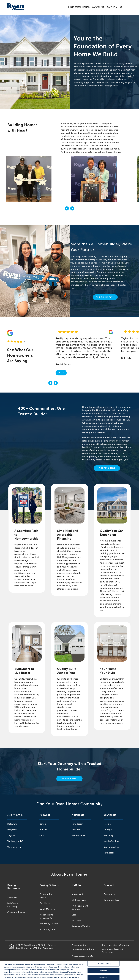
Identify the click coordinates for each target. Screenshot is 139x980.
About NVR (77, 894)
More (61, 373)
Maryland (12, 830)
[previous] (50, 383)
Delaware (12, 824)
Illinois (43, 824)
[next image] (72, 209)
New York (76, 830)
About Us (98, 7)
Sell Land (76, 921)
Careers (76, 915)
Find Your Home (79, 7)
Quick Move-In (47, 909)
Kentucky (108, 835)
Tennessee (109, 853)
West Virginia (14, 847)
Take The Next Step (105, 297)
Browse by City (47, 929)
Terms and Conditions (83, 949)
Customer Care (112, 900)
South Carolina (111, 847)
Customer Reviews (17, 912)
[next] (56, 383)
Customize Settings (104, 964)
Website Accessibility (82, 956)
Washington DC (15, 841)
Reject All (103, 970)
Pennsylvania (78, 835)
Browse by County (49, 924)
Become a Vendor (81, 926)
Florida (107, 824)
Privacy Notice (79, 945)
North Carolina (111, 841)
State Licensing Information (116, 945)
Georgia (108, 830)
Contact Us (115, 7)
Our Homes (45, 903)
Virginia (11, 835)
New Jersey (77, 824)
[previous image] (67, 209)
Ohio (42, 835)
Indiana (43, 830)
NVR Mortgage (79, 900)
